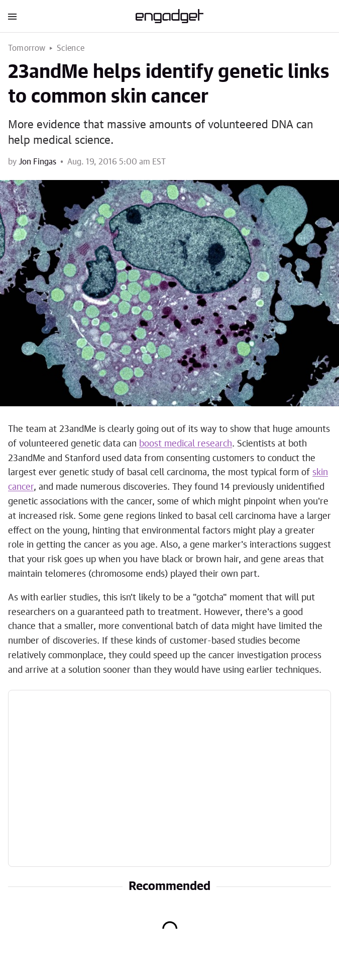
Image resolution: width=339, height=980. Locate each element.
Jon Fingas (37, 162)
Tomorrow (27, 48)
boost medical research (186, 444)
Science (71, 48)
